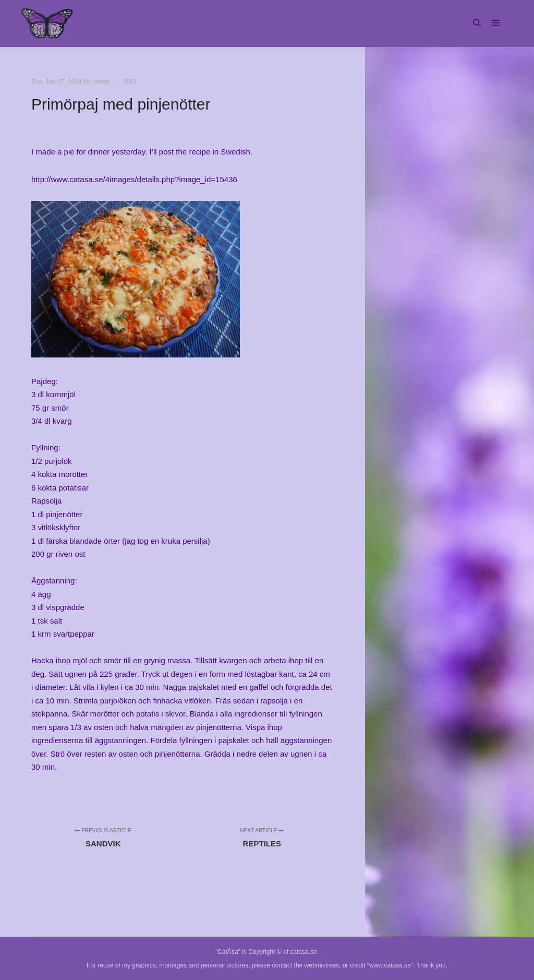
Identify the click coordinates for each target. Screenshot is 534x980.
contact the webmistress (306, 965)
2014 (130, 81)
